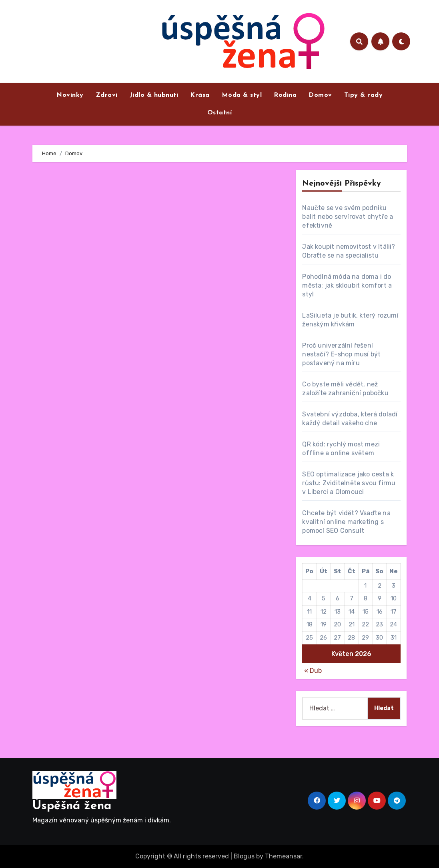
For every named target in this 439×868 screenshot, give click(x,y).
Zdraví (107, 95)
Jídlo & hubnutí (154, 95)
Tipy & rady (364, 95)
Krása (200, 95)
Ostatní (220, 113)
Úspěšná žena (72, 806)
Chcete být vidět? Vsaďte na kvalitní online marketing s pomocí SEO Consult (346, 522)
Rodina (285, 95)
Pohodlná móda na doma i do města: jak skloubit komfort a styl (347, 285)
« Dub (313, 671)
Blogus (244, 856)
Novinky (70, 95)
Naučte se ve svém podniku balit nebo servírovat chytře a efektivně (348, 217)
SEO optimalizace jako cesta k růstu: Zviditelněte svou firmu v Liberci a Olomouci (349, 483)
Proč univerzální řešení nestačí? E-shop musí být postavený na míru (341, 354)
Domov (320, 95)
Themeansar (284, 856)
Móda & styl (242, 95)
